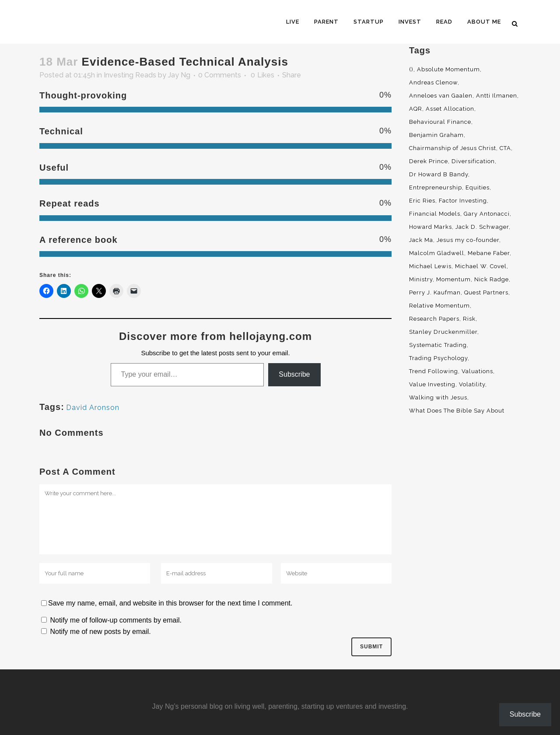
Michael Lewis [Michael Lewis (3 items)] (430, 266)
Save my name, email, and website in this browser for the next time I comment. (170, 603)
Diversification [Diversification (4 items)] (473, 161)
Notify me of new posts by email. (100, 632)
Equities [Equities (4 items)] (478, 187)
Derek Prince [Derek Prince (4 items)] (429, 161)
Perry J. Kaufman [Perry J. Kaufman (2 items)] (435, 292)
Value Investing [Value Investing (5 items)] (432, 384)
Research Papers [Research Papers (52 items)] (434, 319)
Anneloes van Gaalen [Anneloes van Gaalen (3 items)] (441, 96)
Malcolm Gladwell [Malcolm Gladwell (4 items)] (437, 253)
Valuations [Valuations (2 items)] (477, 371)
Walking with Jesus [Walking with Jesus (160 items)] (438, 397)
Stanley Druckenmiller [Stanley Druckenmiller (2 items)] (443, 332)
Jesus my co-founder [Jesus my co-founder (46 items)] (468, 240)
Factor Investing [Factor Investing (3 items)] (463, 201)
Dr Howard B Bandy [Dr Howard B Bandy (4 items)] (439, 174)
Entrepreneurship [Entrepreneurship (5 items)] (436, 187)
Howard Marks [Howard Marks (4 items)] (430, 227)
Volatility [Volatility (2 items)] (472, 384)
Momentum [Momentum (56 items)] (453, 279)
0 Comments (220, 75)
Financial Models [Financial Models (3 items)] (435, 214)
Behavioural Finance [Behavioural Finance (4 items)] (440, 122)
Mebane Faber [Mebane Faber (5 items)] (489, 253)
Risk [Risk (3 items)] (469, 319)
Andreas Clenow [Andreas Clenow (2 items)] (433, 82)
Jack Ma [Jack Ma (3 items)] (421, 240)
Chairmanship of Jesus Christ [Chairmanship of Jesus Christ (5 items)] (453, 148)
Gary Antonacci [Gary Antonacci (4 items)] (487, 214)
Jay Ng (179, 75)
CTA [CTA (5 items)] (505, 148)
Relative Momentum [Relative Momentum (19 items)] (439, 306)
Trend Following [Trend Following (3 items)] (434, 371)
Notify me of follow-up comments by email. (116, 620)
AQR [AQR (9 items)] (416, 109)
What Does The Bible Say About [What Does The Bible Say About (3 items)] (457, 411)
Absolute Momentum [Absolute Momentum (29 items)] (448, 69)
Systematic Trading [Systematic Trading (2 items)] (438, 345)
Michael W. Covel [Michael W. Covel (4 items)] (481, 266)
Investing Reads (130, 75)
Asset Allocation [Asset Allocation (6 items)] (450, 109)
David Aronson (93, 408)
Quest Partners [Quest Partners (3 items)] (486, 292)
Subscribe (294, 374)
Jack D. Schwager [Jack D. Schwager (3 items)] (482, 227)
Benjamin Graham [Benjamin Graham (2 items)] (436, 135)
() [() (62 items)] (411, 69)
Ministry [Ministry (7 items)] (421, 279)
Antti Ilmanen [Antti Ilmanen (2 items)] (497, 96)
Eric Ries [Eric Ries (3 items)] (422, 201)
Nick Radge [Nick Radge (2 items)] (492, 279)
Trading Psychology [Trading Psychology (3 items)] (438, 358)
